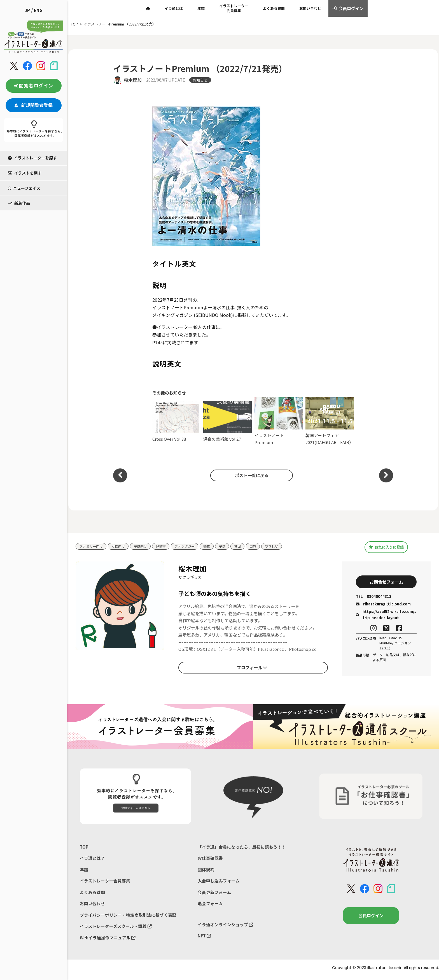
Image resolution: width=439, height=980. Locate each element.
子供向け (144, 546)
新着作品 (19, 203)
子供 (230, 546)
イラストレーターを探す (32, 158)
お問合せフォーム (386, 582)
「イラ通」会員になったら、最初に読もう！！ (242, 848)
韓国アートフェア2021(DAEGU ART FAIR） (330, 421)
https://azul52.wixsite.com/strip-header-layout (386, 616)
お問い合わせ (310, 8)
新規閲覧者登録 (34, 105)
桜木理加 (133, 80)
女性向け (121, 546)
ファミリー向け (92, 546)
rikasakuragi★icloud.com (383, 605)
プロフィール (252, 668)
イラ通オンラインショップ (225, 927)
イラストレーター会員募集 (234, 8)
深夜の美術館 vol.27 (227, 421)
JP (27, 10)
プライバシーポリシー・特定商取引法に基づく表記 (128, 918)
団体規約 (206, 871)
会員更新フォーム (214, 895)
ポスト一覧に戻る (250, 475)
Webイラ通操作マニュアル (108, 941)
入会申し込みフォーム (219, 883)
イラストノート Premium (279, 421)
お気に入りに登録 (386, 547)
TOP (84, 848)
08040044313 (374, 597)
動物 (214, 546)
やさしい (281, 546)
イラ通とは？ (92, 860)
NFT (204, 939)
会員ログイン (348, 8)
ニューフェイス (24, 188)
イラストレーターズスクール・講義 (116, 929)
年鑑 (201, 8)
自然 (261, 546)
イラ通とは (174, 8)
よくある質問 (274, 8)
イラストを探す (25, 173)
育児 (246, 546)
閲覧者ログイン (34, 85)
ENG (38, 10)
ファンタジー (190, 546)
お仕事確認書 (210, 860)
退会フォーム (210, 906)
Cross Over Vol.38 (177, 421)
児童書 (165, 546)
